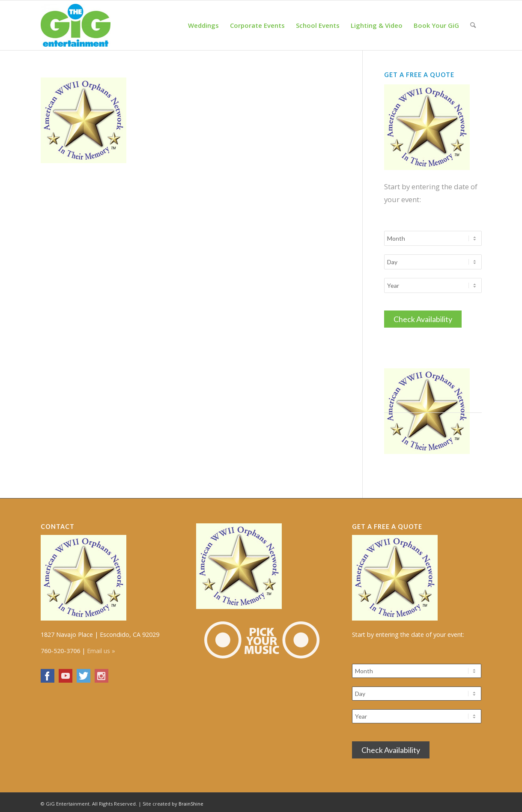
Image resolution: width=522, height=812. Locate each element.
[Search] (473, 25)
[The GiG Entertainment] (76, 25)
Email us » (101, 648)
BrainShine (191, 801)
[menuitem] (203, 25)
